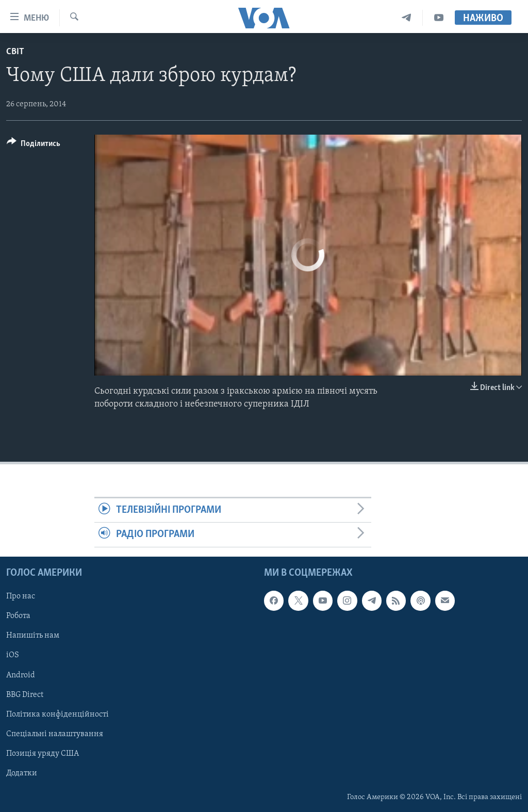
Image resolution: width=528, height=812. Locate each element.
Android (21, 675)
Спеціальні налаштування (55, 734)
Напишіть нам (33, 636)
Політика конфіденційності (57, 714)
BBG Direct (25, 694)
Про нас (21, 596)
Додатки (22, 773)
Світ (15, 52)
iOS (13, 655)
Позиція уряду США (43, 753)
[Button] (34, 145)
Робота (18, 616)
